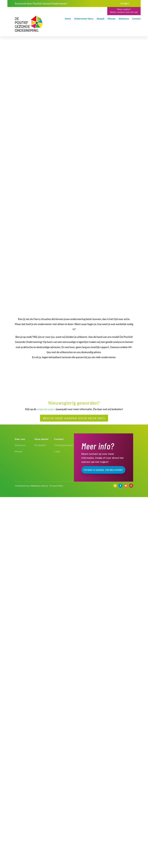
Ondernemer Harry (84, 19)
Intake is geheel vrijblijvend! (103, 841)
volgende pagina (46, 780)
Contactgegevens (64, 816)
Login (57, 822)
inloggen (125, 3)
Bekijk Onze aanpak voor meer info (74, 789)
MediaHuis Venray (39, 857)
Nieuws (112, 19)
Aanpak (101, 19)
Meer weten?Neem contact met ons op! (124, 11)
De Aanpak (40, 816)
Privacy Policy (57, 857)
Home (68, 19)
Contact (136, 19)
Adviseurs (124, 19)
